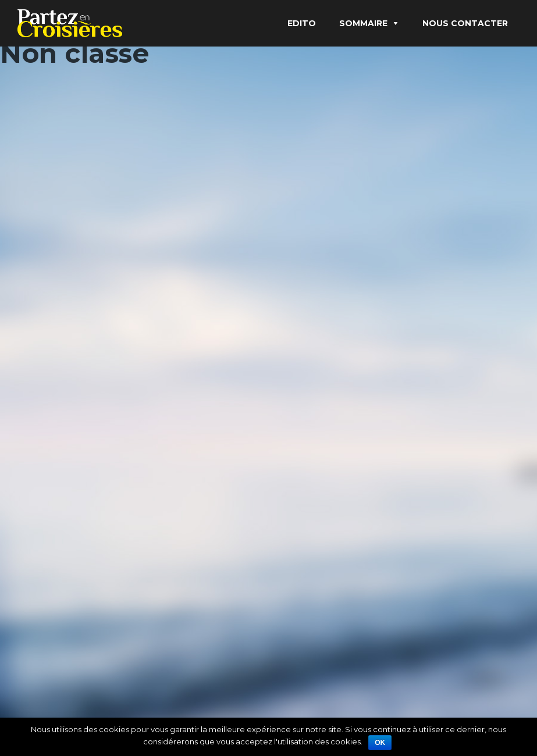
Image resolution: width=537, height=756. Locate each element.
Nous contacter (465, 23)
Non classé (115, 264)
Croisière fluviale (81, 245)
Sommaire (363, 23)
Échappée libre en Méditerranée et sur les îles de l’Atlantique (399, 259)
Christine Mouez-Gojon (65, 585)
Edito (302, 23)
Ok (380, 743)
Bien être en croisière (191, 585)
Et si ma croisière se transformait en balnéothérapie (93, 553)
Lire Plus (39, 328)
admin (37, 264)
